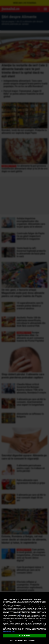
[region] (24, 618)
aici (20, 614)
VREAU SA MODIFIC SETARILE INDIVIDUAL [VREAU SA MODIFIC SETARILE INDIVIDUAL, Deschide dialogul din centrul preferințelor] (24, 641)
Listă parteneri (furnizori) (9, 631)
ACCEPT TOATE (24, 636)
